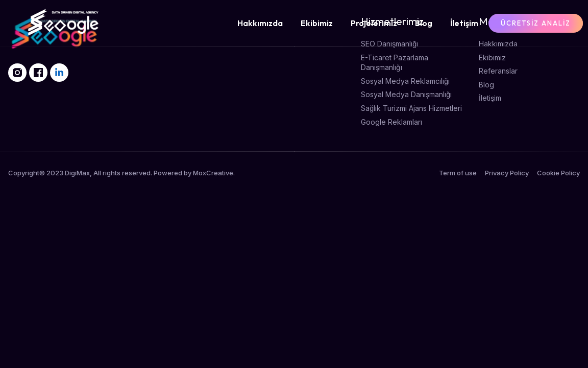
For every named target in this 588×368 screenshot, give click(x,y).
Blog (424, 23)
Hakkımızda (260, 23)
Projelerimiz (374, 23)
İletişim (464, 23)
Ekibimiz (317, 23)
